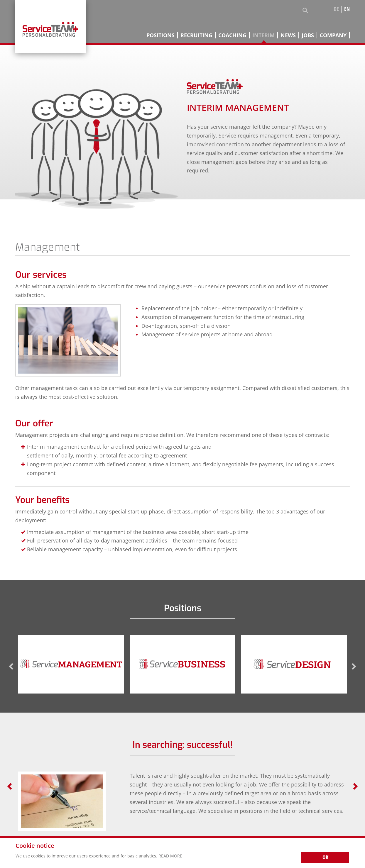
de (336, 9)
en (347, 9)
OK (325, 857)
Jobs (308, 35)
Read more (170, 856)
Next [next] (353, 666)
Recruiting (196, 35)
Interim (263, 35)
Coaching (232, 35)
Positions (160, 35)
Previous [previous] (12, 666)
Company (333, 35)
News (288, 35)
